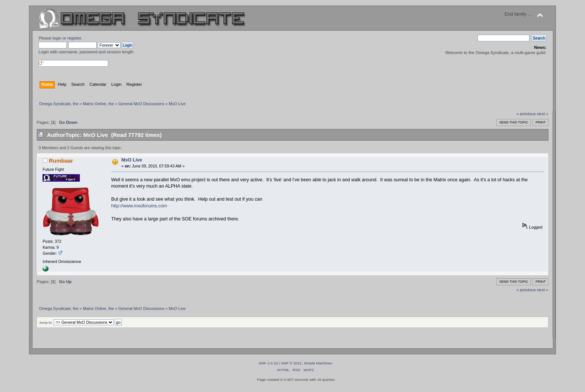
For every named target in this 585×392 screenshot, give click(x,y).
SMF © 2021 (291, 363)
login (57, 38)
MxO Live (132, 160)
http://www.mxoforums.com (139, 206)
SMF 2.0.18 (268, 363)
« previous (526, 114)
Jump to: (46, 322)
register (74, 38)
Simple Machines (318, 363)
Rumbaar (61, 161)
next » (543, 114)
